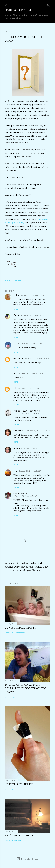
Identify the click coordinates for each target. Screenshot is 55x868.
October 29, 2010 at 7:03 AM (38, 431)
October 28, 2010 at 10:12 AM (31, 388)
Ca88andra (19, 430)
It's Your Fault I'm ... (20, 784)
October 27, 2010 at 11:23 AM (33, 315)
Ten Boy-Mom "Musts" (21, 628)
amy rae (18, 448)
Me (15, 373)
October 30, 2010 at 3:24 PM (31, 471)
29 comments (18, 697)
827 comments (18, 633)
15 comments (17, 840)
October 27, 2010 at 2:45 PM (37, 358)
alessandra (19, 358)
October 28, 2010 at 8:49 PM (27, 413)
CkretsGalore (20, 494)
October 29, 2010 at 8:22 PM (35, 448)
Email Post (16, 280)
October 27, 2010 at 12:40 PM (31, 343)
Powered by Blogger (28, 859)
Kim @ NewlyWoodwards (27, 411)
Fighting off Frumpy (19, 10)
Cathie (17, 295)
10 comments (18, 789)
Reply (16, 309)
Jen (15, 343)
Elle (15, 388)
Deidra (17, 315)
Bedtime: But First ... (20, 835)
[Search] (49, 5)
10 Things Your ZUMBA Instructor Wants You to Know (26, 688)
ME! (15, 471)
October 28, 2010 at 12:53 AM (30, 373)
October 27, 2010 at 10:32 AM (34, 295)
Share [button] (7, 280)
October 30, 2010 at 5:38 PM (27, 496)
